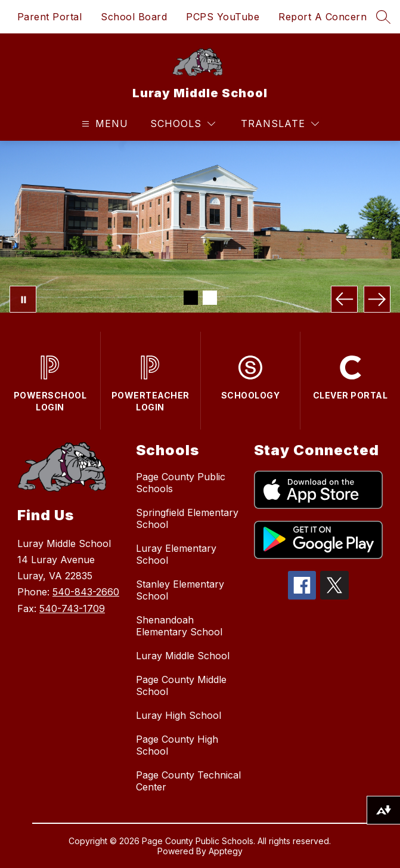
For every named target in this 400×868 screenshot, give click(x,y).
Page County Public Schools (181, 483)
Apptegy (226, 851)
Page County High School (177, 745)
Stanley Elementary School (180, 590)
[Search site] (383, 17)
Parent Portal (50, 17)
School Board (134, 17)
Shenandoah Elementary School (179, 626)
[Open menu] (103, 124)
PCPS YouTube (223, 17)
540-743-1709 (72, 608)
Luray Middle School (183, 656)
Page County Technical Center (188, 781)
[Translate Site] (280, 124)
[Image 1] (191, 298)
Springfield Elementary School (187, 518)
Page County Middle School (181, 685)
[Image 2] (210, 298)
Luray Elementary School (176, 554)
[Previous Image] (344, 299)
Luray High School (179, 715)
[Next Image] (377, 299)
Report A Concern (323, 17)
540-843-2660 (86, 592)
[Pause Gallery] (23, 299)
